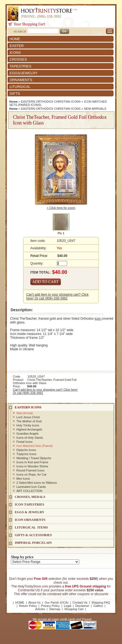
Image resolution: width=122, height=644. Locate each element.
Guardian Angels (27, 434)
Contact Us (80, 603)
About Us (34, 603)
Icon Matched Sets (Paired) (35, 446)
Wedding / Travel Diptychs (34, 458)
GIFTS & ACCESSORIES (33, 535)
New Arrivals (25, 413)
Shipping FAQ (101, 603)
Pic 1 (61, 233)
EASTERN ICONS (28, 407)
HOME (15, 39)
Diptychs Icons (26, 450)
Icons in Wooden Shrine (32, 466)
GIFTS (15, 94)
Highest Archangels (29, 429)
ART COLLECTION (29, 491)
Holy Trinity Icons (28, 425)
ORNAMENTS (21, 80)
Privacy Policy (50, 606)
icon (98, 319)
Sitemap (55, 609)
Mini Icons (23, 479)
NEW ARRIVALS (95, 109)
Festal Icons (24, 442)
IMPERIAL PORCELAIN (33, 543)
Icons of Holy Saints (30, 438)
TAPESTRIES (20, 66)
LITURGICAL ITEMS (31, 527)
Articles (40, 609)
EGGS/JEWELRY (23, 73)
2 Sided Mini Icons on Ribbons (37, 483)
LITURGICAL (20, 87)
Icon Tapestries (29, 504)
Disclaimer (82, 606)
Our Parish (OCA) (57, 603)
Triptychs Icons (26, 454)
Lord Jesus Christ (28, 417)
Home (14, 102)
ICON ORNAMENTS (30, 520)
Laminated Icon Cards (31, 487)
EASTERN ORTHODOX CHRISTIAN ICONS (51, 102)
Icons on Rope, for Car (32, 474)
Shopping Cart (74, 609)
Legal (68, 606)
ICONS (15, 53)
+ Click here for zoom (61, 208)
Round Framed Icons (30, 470)
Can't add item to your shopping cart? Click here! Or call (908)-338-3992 (57, 296)
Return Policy (28, 606)
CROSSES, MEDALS (30, 497)
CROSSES (18, 59)
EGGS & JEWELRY (29, 512)
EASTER (17, 46)
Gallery (98, 606)
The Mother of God (29, 421)
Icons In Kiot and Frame (32, 462)
